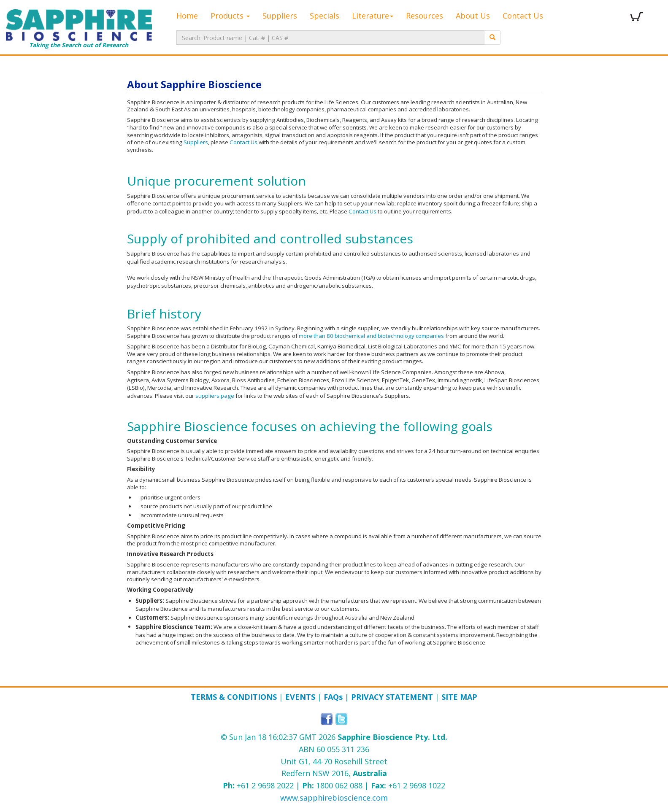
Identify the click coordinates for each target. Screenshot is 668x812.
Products (230, 16)
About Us (473, 16)
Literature (373, 16)
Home (187, 16)
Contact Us (523, 16)
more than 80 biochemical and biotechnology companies (371, 336)
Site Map (459, 697)
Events (300, 697)
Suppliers (280, 16)
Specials (325, 16)
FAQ (333, 697)
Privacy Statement (392, 697)
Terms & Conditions (234, 697)
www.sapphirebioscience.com (334, 798)
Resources (425, 16)
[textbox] (330, 38)
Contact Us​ (362, 211)
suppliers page (215, 396)
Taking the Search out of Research (79, 29)
